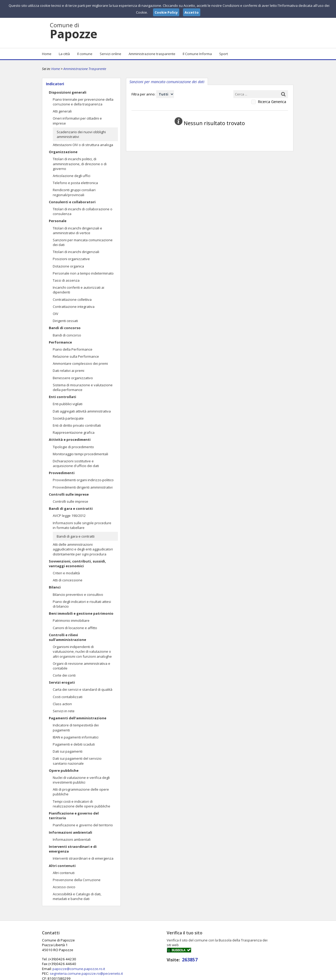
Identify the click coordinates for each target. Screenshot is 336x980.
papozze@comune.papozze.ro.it (163, 950)
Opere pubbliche (64, 770)
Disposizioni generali (68, 92)
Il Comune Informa (197, 54)
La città (64, 54)
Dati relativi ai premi (69, 371)
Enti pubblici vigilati (68, 404)
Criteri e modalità (66, 573)
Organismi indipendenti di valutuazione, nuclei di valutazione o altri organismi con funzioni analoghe (82, 651)
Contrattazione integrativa (74, 307)
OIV (56, 314)
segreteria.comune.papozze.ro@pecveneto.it (171, 954)
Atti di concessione (68, 580)
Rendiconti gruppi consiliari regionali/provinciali (74, 192)
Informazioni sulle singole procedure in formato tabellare (82, 525)
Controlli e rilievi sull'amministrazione (67, 637)
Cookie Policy (282, 976)
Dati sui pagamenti (68, 751)
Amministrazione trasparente (152, 54)
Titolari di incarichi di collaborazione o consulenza (83, 211)
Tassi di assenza (66, 280)
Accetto (192, 12)
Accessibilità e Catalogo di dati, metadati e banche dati (77, 896)
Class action (62, 704)
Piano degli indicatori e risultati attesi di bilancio (82, 604)
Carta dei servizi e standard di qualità (83, 689)
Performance (60, 342)
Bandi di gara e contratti (71, 508)
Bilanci (55, 587)
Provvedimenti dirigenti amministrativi (83, 487)
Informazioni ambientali (70, 832)
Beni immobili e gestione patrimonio (81, 613)
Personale (58, 221)
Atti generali (62, 111)
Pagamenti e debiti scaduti (74, 744)
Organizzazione (63, 152)
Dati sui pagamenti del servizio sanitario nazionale (77, 761)
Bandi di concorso (65, 328)
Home (47, 54)
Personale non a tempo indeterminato (83, 273)
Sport (224, 54)
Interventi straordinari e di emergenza (73, 849)
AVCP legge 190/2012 (69, 516)
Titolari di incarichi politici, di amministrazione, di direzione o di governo (80, 164)
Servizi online (111, 54)
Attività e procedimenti (70, 440)
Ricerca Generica (272, 102)
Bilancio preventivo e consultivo (78, 595)
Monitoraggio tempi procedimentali (80, 454)
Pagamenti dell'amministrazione (78, 718)
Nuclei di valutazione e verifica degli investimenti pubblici (81, 780)
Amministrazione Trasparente (85, 69)
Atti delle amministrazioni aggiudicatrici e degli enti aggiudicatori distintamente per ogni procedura (83, 549)
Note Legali (243, 976)
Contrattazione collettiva (72, 299)
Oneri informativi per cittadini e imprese (77, 121)
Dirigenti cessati (65, 321)
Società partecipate (68, 418)
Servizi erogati (62, 682)
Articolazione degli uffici (72, 176)
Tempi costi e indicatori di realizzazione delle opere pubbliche (82, 804)
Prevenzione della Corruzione (77, 880)
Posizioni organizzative (71, 259)
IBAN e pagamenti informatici (76, 737)
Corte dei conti (64, 675)
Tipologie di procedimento (73, 447)
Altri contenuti (62, 866)
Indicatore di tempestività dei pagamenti (76, 727)
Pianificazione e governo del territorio (74, 816)
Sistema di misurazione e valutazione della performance (83, 387)
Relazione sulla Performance (76, 356)
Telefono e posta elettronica (75, 183)
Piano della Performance (73, 349)
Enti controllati (62, 397)
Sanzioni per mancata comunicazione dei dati (83, 242)
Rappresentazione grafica (74, 432)
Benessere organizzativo (73, 378)
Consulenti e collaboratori (72, 202)
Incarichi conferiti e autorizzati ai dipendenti (78, 290)
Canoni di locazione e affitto (75, 628)
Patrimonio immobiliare (71, 620)
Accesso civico (64, 887)
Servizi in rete (64, 711)
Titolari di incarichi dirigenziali (76, 252)
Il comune (85, 54)
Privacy (261, 976)
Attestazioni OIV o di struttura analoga (83, 145)
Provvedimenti (62, 473)
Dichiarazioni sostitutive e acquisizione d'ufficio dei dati (76, 463)
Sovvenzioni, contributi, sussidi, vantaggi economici (77, 564)
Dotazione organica (68, 266)
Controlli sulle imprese (69, 494)
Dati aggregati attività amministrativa (82, 411)
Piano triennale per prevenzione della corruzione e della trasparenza (83, 102)
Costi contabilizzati (68, 697)
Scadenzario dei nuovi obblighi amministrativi (81, 134)
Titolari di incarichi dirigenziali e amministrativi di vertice (77, 231)
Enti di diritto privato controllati (77, 425)
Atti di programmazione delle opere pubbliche (81, 792)
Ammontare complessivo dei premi (80, 363)
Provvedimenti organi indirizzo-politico (83, 480)
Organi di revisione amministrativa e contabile (82, 666)
